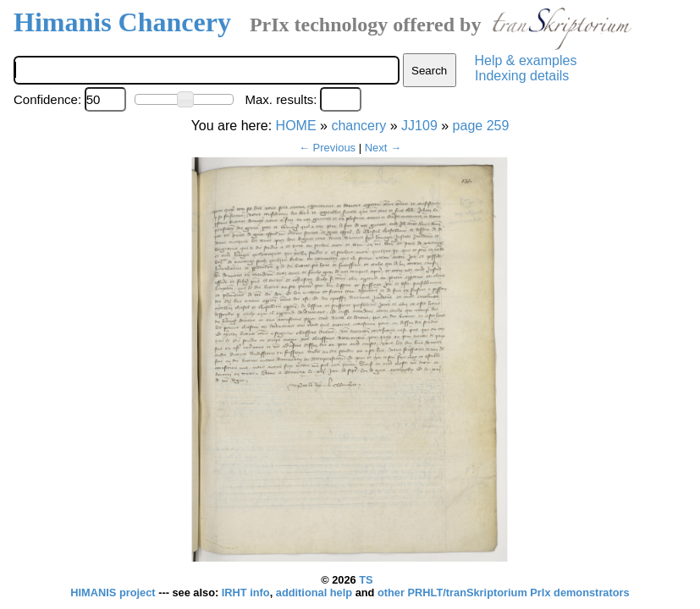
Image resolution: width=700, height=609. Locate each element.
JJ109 (419, 126)
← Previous (327, 148)
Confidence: (47, 99)
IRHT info (246, 593)
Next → (383, 148)
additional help (316, 593)
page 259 (481, 126)
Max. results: (281, 99)
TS (366, 580)
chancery (358, 126)
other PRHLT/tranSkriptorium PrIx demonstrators (504, 593)
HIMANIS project (114, 593)
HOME (296, 126)
